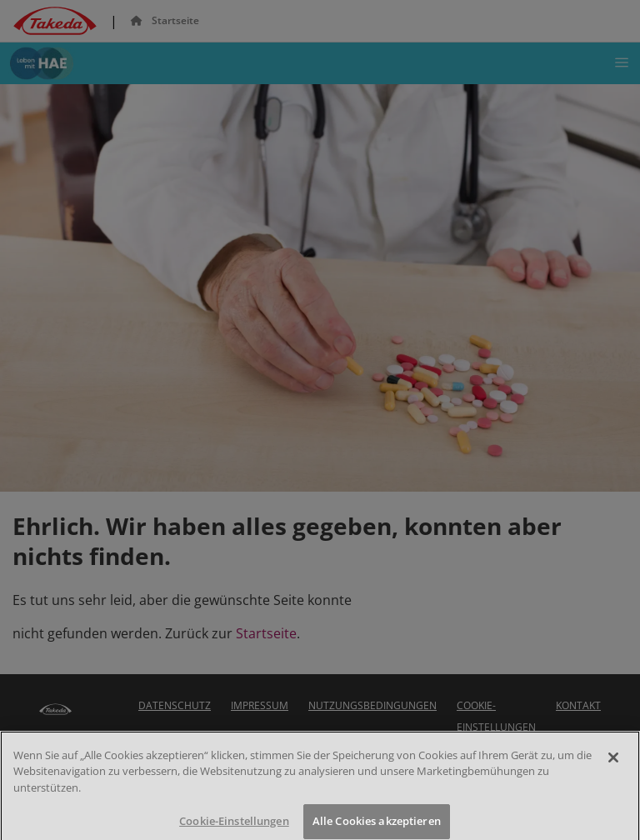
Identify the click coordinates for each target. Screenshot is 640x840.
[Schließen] (613, 771)
